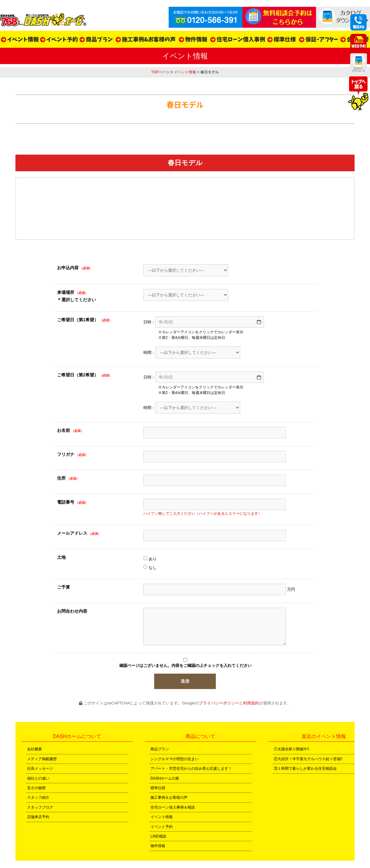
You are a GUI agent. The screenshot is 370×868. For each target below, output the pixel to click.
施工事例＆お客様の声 (169, 797)
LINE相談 (158, 836)
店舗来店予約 (38, 817)
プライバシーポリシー (219, 703)
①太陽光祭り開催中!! (292, 749)
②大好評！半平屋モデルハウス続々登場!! (308, 759)
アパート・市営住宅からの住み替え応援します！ (191, 769)
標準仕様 (158, 788)
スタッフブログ (40, 807)
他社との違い (38, 778)
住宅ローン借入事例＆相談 (173, 807)
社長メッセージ (40, 769)
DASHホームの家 (165, 778)
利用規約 (251, 703)
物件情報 (158, 846)
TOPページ (160, 72)
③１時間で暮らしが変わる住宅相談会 (305, 769)
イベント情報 (185, 72)
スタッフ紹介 (38, 797)
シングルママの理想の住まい (175, 759)
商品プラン (160, 749)
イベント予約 (162, 827)
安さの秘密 (36, 788)
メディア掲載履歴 (42, 759)
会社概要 (35, 749)
